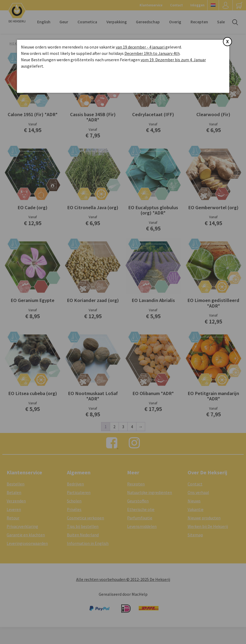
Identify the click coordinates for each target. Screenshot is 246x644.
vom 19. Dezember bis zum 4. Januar (173, 60)
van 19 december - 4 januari (141, 47)
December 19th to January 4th (152, 53)
